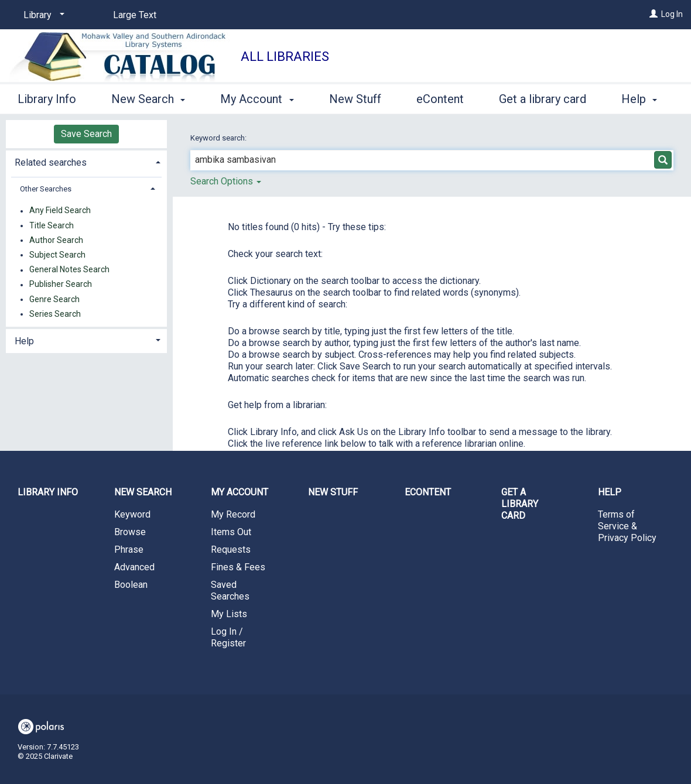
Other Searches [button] (46, 189)
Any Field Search (60, 211)
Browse (130, 532)
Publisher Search (61, 285)
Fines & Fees (238, 567)
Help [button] (24, 341)
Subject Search (57, 255)
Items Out (231, 532)
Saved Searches (230, 590)
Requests (231, 550)
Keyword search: (219, 138)
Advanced (134, 567)
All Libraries (285, 57)
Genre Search (54, 299)
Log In (672, 14)
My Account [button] (257, 97)
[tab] (86, 161)
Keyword (132, 514)
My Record (233, 514)
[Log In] (654, 14)
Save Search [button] (86, 134)
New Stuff (355, 97)
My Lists (229, 614)
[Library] (42, 15)
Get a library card (520, 504)
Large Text (135, 15)
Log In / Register (228, 637)
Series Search (55, 314)
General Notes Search (69, 270)
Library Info (47, 97)
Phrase (129, 550)
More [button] (522, 99)
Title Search (52, 225)
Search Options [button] (226, 181)
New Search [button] (148, 97)
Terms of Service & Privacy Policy (627, 526)
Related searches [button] (51, 162)
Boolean (131, 585)
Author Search (56, 240)
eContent (440, 97)
